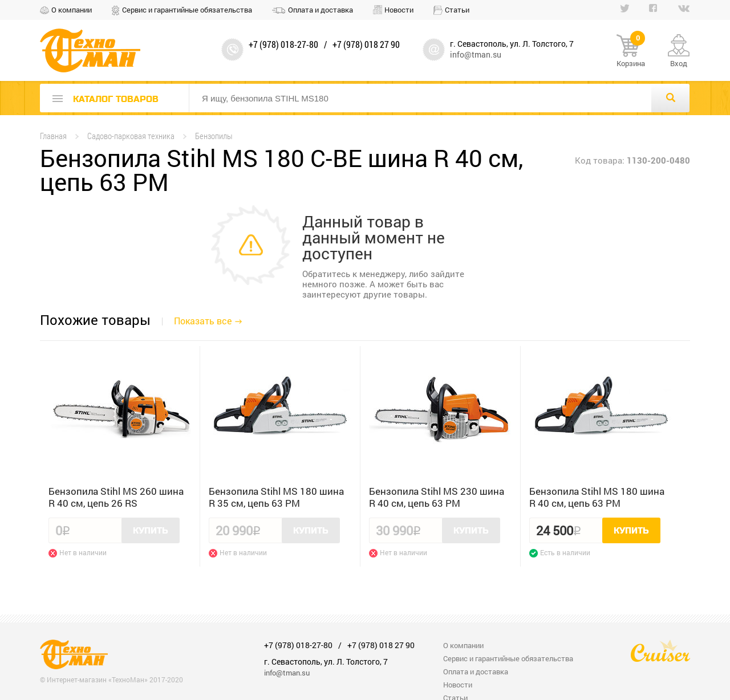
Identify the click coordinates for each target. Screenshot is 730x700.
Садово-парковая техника (131, 136)
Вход (679, 63)
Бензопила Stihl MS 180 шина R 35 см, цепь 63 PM (276, 497)
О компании (72, 10)
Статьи (457, 10)
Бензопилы (214, 136)
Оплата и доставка (321, 10)
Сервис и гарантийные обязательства (187, 10)
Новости (399, 10)
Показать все (203, 321)
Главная (53, 136)
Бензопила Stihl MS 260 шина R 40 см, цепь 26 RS (116, 497)
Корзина (631, 51)
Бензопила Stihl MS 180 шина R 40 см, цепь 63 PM (597, 497)
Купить (151, 531)
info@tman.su (476, 54)
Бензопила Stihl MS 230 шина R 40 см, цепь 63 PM (437, 497)
